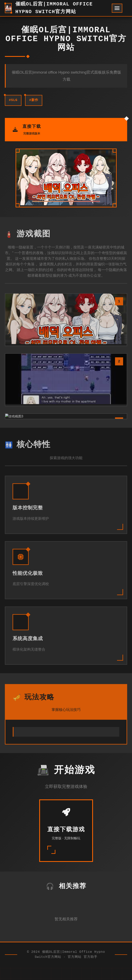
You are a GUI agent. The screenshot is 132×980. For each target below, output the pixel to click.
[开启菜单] (117, 8)
